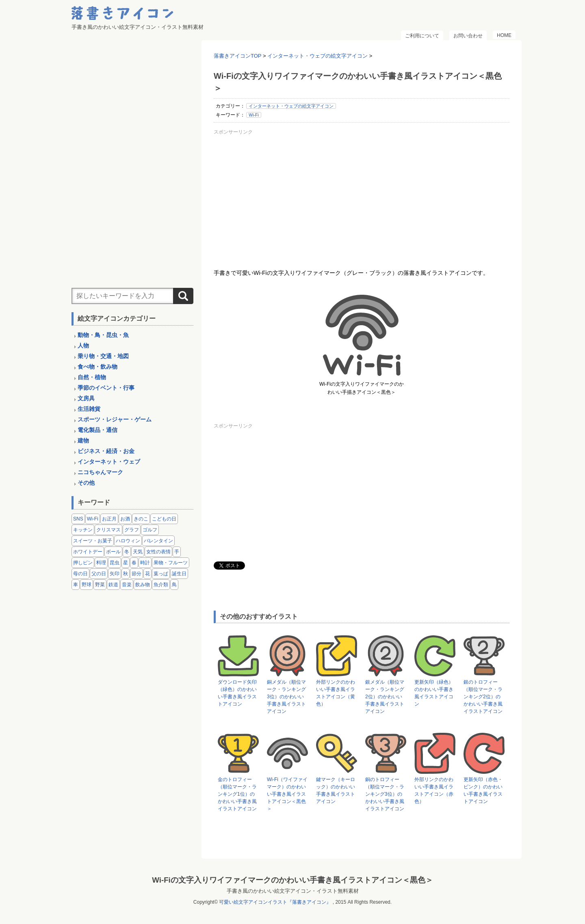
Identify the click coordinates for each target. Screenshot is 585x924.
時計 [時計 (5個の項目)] (145, 563)
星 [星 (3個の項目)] (126, 563)
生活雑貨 (89, 409)
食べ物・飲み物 (97, 367)
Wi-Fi (254, 115)
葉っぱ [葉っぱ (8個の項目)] (161, 574)
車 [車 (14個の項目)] (76, 585)
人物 (83, 345)
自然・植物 (92, 377)
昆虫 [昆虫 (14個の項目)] (115, 563)
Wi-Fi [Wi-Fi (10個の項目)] (93, 519)
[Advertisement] (362, 194)
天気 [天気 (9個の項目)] (138, 552)
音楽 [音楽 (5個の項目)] (127, 585)
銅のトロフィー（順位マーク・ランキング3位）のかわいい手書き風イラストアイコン (385, 794)
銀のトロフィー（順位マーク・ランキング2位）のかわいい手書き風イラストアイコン (483, 697)
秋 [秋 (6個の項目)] (126, 574)
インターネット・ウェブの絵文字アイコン (291, 106)
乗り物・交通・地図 (103, 356)
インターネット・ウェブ (109, 462)
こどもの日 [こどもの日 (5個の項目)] (164, 519)
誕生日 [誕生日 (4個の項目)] (179, 574)
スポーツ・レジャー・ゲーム (115, 419)
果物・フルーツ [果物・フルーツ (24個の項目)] (171, 563)
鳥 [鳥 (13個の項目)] (174, 585)
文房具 (86, 398)
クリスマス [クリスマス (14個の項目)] (108, 530)
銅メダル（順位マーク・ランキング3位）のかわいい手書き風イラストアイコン (286, 697)
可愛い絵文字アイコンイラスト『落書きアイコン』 (275, 902)
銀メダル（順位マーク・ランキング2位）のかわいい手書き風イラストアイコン (385, 697)
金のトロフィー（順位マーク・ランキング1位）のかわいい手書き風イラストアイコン (237, 794)
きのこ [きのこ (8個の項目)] (141, 519)
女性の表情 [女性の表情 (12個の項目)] (158, 552)
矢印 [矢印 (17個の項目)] (115, 574)
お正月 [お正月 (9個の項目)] (109, 519)
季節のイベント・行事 (106, 388)
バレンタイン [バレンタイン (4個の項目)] (158, 541)
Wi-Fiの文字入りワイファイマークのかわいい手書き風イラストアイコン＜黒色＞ (292, 880)
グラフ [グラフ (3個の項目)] (132, 530)
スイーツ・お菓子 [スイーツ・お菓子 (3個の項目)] (93, 541)
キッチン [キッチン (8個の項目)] (83, 530)
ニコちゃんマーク (100, 472)
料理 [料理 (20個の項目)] (101, 563)
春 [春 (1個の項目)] (134, 563)
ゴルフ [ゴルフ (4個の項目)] (150, 530)
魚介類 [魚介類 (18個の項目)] (161, 585)
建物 (83, 440)
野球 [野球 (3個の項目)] (87, 585)
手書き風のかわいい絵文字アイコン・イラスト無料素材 (293, 891)
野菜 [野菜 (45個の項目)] (100, 585)
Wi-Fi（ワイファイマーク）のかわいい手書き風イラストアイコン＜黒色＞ (287, 794)
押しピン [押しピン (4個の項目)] (83, 563)
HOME (504, 35)
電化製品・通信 (97, 430)
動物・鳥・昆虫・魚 (103, 335)
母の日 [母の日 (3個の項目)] (80, 574)
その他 (86, 483)
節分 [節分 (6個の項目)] (136, 574)
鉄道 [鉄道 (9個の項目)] (113, 585)
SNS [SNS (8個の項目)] (78, 519)
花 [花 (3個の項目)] (147, 574)
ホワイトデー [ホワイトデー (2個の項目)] (88, 552)
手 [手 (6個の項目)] (177, 552)
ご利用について (422, 36)
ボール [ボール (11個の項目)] (113, 552)
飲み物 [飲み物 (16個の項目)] (143, 585)
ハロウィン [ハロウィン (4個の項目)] (128, 541)
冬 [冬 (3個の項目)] (127, 552)
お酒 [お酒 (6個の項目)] (125, 519)
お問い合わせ (468, 36)
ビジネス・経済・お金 (106, 451)
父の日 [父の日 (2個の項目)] (99, 574)
